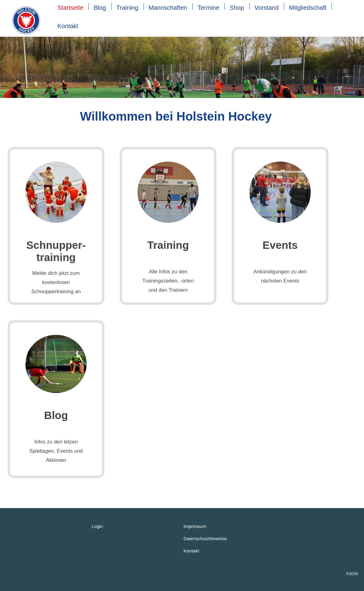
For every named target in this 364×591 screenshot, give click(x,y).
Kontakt (68, 26)
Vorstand (266, 8)
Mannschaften (168, 8)
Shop (237, 8)
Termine (208, 8)
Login (98, 526)
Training (127, 8)
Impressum (195, 526)
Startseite (70, 8)
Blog (100, 8)
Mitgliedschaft (308, 8)
